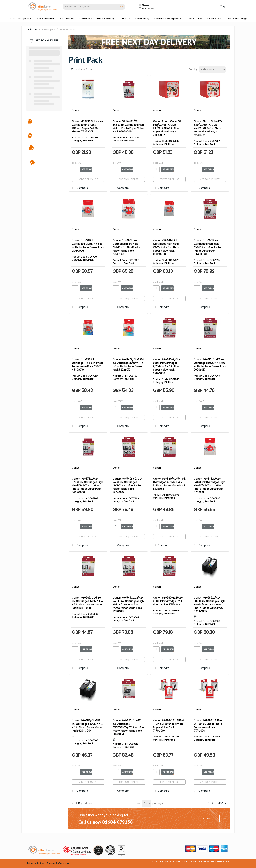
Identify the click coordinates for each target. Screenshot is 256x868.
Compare (79, 188)
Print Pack (88, 141)
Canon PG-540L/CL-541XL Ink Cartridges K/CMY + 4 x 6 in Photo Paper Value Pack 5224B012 (129, 365)
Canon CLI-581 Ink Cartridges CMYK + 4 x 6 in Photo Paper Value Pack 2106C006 (88, 246)
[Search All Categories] (94, 7)
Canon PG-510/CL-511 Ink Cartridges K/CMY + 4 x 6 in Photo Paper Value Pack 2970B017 (210, 365)
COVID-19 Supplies (20, 19)
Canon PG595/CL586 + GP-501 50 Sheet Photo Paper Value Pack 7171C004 (208, 726)
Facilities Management (168, 19)
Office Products (45, 19)
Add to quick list (88, 179)
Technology (142, 19)
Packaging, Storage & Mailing (97, 19)
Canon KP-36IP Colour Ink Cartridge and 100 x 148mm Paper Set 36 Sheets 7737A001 (87, 126)
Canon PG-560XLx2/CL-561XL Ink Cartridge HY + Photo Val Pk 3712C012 (168, 601)
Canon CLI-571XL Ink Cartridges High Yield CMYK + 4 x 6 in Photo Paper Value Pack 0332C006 (167, 247)
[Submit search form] (122, 7)
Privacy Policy (35, 863)
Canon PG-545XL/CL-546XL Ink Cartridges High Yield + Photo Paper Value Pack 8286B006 (128, 126)
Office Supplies (47, 29)
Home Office (194, 19)
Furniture (125, 19)
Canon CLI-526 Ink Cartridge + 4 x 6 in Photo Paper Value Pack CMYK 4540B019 (88, 365)
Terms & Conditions (59, 863)
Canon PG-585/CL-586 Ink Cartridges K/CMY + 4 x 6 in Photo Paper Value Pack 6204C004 (87, 726)
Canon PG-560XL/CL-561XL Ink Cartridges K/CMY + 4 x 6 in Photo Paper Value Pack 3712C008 (167, 366)
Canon (76, 110)
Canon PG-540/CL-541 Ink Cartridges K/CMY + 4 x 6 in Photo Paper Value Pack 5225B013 (169, 484)
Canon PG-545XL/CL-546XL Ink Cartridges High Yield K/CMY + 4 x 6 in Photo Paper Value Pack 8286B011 (209, 486)
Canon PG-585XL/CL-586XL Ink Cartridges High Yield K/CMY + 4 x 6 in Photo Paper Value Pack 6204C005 (209, 605)
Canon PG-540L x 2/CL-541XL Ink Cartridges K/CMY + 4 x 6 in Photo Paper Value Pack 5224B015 (127, 486)
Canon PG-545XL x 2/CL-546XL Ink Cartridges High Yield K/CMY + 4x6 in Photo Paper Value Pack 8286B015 (128, 605)
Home (32, 29)
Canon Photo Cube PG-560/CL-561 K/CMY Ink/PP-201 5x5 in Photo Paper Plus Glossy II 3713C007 (168, 128)
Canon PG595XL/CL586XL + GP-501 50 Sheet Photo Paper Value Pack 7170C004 (169, 726)
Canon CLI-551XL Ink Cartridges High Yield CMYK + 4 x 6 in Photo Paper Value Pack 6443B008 (207, 247)
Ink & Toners (67, 19)
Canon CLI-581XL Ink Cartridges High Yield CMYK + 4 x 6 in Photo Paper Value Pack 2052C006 (126, 247)
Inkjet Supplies (67, 29)
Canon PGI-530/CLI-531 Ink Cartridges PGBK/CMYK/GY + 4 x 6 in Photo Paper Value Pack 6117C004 (128, 727)
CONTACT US (204, 819)
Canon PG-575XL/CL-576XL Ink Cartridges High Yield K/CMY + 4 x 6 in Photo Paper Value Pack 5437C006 (87, 486)
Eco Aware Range (237, 19)
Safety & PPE (214, 19)
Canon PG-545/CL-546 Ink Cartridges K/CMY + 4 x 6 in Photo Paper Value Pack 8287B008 (87, 603)
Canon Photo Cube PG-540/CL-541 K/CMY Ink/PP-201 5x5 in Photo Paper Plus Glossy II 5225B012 (208, 128)
